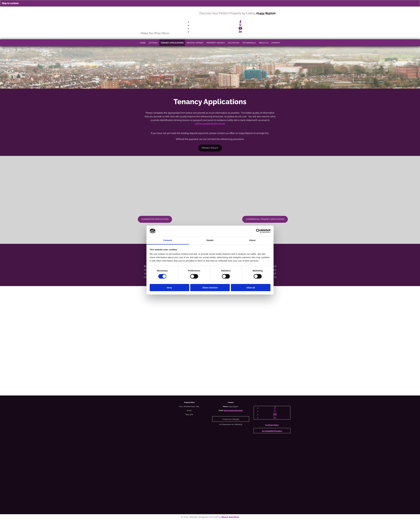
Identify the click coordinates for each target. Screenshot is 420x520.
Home (143, 43)
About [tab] (252, 240)
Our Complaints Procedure (272, 431)
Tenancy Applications (172, 43)
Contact (276, 43)
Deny (169, 288)
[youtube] (240, 28)
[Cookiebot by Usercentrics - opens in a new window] (258, 231)
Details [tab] (210, 240)
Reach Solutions (230, 517)
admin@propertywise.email (210, 124)
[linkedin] (240, 32)
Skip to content (10, 3)
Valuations (233, 43)
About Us (264, 43)
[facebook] (240, 22)
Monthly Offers (195, 43)
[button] (155, 219)
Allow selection (210, 288)
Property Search (216, 43)
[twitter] (240, 25)
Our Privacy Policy (272, 425)
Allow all (251, 288)
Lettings (153, 43)
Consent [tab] (168, 240)
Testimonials (249, 43)
